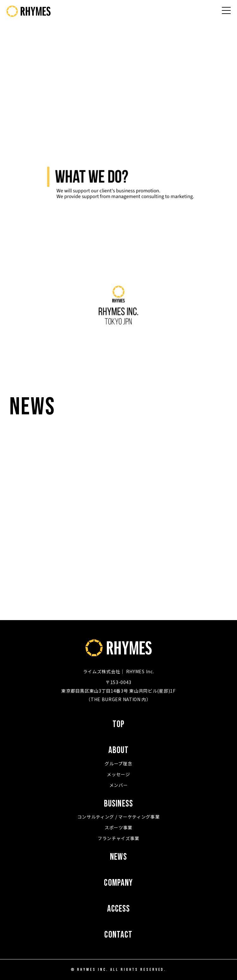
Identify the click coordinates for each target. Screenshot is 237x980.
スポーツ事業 (118, 827)
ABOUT (119, 751)
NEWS (118, 857)
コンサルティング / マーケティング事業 (119, 817)
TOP (118, 725)
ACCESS (119, 909)
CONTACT (118, 935)
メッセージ (118, 774)
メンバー (119, 785)
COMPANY (118, 883)
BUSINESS (118, 804)
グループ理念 (118, 763)
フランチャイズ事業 (118, 838)
